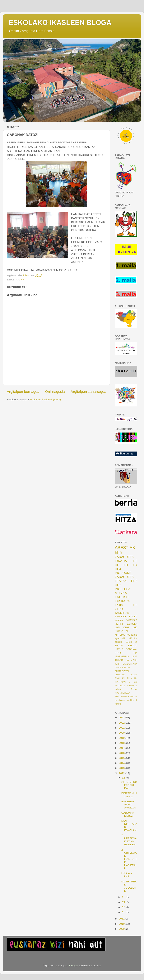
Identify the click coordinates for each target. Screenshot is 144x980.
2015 (122, 758)
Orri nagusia (55, 392)
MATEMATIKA (122, 635)
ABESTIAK (125, 548)
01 (124, 912)
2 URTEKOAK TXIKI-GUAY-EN (129, 840)
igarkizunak (132, 700)
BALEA (133, 616)
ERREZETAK (122, 631)
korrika (118, 704)
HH (23, 280)
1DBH (128, 642)
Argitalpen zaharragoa (88, 392)
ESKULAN (120, 678)
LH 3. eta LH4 (127, 875)
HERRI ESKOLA (126, 624)
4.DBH (134, 660)
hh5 (118, 553)
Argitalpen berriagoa (23, 392)
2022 (122, 723)
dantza (118, 642)
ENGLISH (122, 597)
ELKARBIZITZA (122, 671)
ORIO (119, 609)
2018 (122, 743)
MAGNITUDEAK (122, 693)
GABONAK (132, 649)
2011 (122, 919)
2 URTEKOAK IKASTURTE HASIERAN (129, 859)
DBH (126, 627)
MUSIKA (121, 593)
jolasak (119, 620)
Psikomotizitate (122, 696)
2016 (122, 753)
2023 (122, 718)
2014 (122, 763)
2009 (122, 929)
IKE (130, 638)
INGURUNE (123, 573)
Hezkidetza (132, 686)
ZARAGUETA (124, 577)
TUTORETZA (122, 660)
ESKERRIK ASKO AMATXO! (129, 805)
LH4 (134, 565)
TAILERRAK (122, 613)
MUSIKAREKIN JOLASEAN (129, 886)
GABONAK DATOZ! (128, 814)
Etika (129, 678)
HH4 (118, 569)
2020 (122, 733)
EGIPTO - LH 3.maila (129, 795)
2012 (122, 773)
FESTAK (121, 581)
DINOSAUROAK (123, 667)
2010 (122, 924)
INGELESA (123, 589)
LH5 (117, 627)
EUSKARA (122, 601)
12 (124, 778)
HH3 (134, 581)
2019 (122, 738)
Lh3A (135, 657)
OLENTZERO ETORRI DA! (129, 785)
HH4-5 (118, 653)
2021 (122, 728)
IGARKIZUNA (122, 657)
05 (124, 902)
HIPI (135, 653)
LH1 (126, 565)
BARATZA (131, 620)
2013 (122, 768)
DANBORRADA (130, 664)
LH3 (134, 605)
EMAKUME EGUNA (126, 675)
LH (136, 638)
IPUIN (119, 605)
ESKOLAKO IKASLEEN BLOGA (60, 23)
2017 (122, 748)
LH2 (134, 561)
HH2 (118, 585)
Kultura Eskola (126, 689)
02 (124, 907)
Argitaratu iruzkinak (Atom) (45, 399)
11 (124, 897)
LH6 (135, 627)
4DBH (118, 664)
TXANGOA (121, 616)
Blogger (73, 965)
